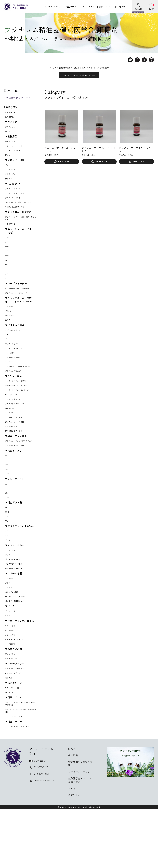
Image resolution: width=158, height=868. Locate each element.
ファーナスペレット (14, 154)
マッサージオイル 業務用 (17, 402)
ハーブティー (11, 748)
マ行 (7, 277)
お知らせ (73, 847)
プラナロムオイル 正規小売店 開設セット (20, 227)
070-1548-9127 (39, 832)
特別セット (10, 159)
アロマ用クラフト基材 (15, 441)
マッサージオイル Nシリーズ (19, 411)
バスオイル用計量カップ (18, 650)
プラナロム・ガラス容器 (16, 476)
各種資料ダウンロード (18, 98)
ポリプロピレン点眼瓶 (17, 609)
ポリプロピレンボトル (17, 603)
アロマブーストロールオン (17, 366)
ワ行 (7, 292)
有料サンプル (11, 180)
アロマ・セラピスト (14, 205)
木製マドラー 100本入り (18, 691)
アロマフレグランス (14, 421)
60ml (7, 557)
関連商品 (9, 733)
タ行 (7, 262)
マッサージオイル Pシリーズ (19, 407)
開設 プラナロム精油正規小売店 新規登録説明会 (20, 760)
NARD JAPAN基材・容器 (16, 215)
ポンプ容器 (10, 681)
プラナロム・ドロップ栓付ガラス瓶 (20, 470)
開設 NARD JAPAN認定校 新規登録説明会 (20, 768)
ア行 (7, 248)
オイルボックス (14, 452)
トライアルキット (15, 233)
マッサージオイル (13, 361)
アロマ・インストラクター (17, 200)
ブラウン (9, 577)
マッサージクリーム (14, 376)
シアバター (10, 331)
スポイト (10, 630)
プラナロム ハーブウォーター (19, 307)
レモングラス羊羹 (13, 743)
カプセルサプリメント (15, 347)
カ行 (7, 253)
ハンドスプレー (12, 371)
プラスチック (11, 588)
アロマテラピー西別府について (97, 7)
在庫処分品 (11, 118)
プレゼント (10, 170)
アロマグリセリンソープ (16, 426)
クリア (8, 567)
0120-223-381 (38, 819)
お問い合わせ (119, 7)
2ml (7, 542)
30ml (7, 501)
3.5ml (7, 547)
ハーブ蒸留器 (12, 697)
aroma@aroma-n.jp (42, 839)
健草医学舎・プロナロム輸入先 (80, 839)
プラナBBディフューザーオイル (19, 386)
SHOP (71, 807)
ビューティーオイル (14, 416)
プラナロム (10, 321)
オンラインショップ (54, 7)
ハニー (8, 352)
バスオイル (10, 431)
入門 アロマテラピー (15, 774)
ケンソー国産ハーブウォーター (19, 302)
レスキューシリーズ (14, 728)
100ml (8, 506)
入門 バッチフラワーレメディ (19, 785)
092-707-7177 (38, 826)
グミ (7, 357)
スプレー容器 (11, 676)
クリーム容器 (11, 686)
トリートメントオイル (15, 149)
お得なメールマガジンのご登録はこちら (79, 75)
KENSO (8, 326)
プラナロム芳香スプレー (16, 391)
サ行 (7, 257)
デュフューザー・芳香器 (18, 446)
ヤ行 (7, 282)
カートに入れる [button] (64, 162)
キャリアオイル (12, 144)
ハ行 (7, 272)
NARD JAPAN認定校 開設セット (20, 210)
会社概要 (73, 814)
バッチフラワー (12, 134)
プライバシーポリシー (80, 830)
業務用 (8, 336)
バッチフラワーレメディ (16, 723)
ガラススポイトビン (16, 598)
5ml (7, 486)
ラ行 (7, 287)
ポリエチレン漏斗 (15, 635)
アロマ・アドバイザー (15, 195)
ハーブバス (10, 436)
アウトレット (11, 175)
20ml (7, 496)
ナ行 (7, 267)
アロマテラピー (12, 129)
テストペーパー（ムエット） (18, 643)
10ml (7, 491)
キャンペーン (12, 113)
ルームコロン (11, 381)
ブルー (8, 572)
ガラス (8, 593)
